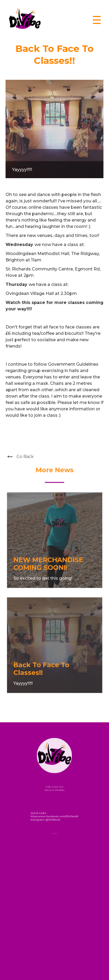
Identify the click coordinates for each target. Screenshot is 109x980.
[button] (97, 20)
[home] (23, 20)
